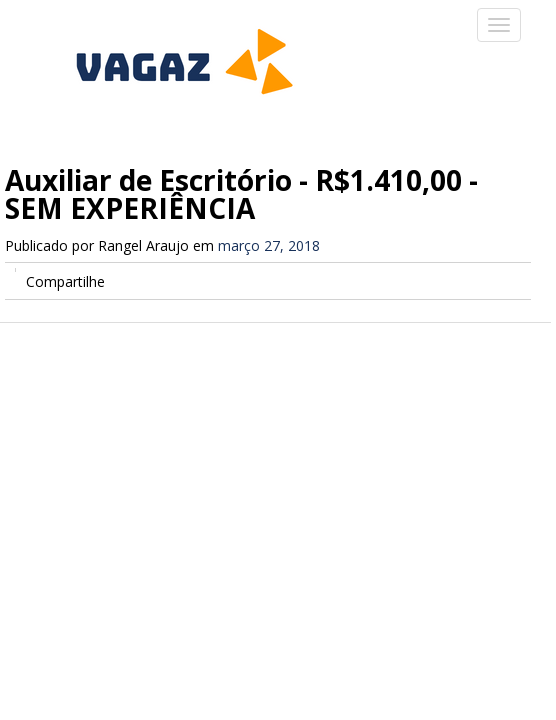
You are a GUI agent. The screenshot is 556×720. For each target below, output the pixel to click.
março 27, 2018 (269, 245)
